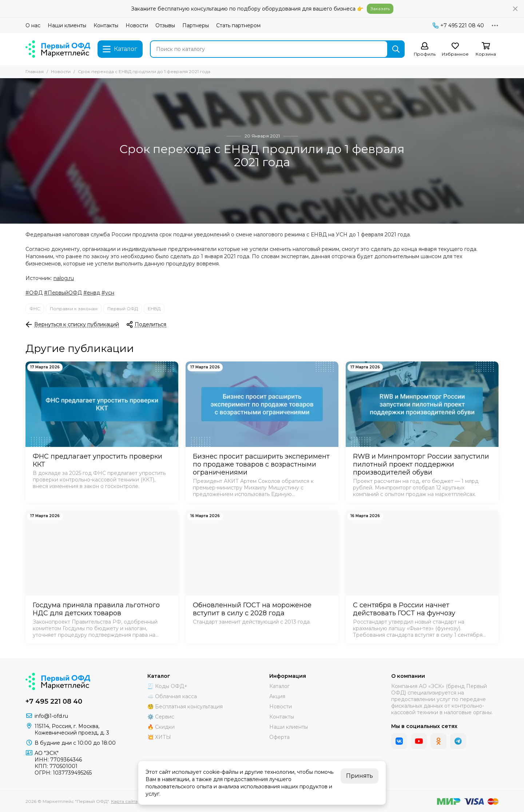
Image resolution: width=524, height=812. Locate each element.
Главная (35, 71)
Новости (137, 25)
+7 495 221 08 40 (458, 25)
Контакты (106, 25)
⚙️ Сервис (161, 717)
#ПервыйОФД (63, 293)
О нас (33, 25)
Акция (277, 696)
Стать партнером (238, 25)
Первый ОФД (123, 309)
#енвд (92, 293)
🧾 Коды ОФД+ (167, 686)
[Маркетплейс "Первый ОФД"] (58, 49)
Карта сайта (124, 801)
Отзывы (165, 25)
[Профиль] (425, 50)
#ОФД (34, 293)
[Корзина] (486, 50)
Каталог (279, 686)
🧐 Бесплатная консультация (185, 707)
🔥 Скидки (161, 727)
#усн (108, 293)
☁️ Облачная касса (172, 696)
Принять (360, 776)
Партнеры (196, 25)
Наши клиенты (67, 25)
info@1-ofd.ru (51, 716)
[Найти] (396, 49)
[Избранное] (455, 50)
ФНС (35, 309)
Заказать (380, 9)
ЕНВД (154, 309)
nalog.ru (64, 278)
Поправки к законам (74, 309)
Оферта (279, 737)
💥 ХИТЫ (159, 737)
